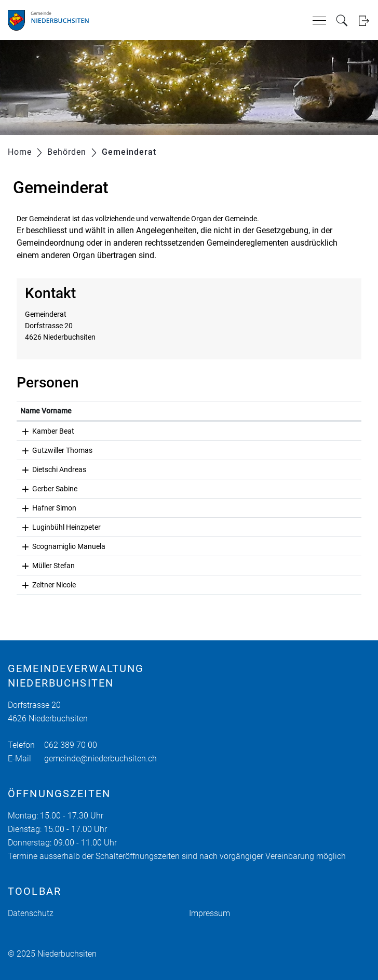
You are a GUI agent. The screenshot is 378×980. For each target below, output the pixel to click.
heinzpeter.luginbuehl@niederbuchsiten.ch (262, 527)
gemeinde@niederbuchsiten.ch (100, 759)
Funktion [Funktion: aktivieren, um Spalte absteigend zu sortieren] (125, 411)
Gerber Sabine (43, 489)
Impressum (210, 913)
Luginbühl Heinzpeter (55, 527)
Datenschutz (31, 913)
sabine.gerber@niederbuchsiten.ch (250, 489)
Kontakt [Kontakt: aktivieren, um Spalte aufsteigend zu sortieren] (207, 411)
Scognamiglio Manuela (57, 546)
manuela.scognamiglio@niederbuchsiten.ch (264, 546)
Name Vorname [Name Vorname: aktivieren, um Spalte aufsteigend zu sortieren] (46, 411)
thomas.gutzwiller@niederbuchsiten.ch (257, 450)
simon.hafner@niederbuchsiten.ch (249, 508)
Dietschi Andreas (47, 469)
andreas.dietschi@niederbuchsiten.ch (254, 469)
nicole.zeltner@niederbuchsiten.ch (249, 585)
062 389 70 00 (71, 745)
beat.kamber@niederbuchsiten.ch (248, 431)
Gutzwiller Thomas (50, 450)
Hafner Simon (42, 508)
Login (364, 21)
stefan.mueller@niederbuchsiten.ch (251, 566)
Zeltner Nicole (42, 585)
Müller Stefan (42, 566)
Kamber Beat (41, 431)
